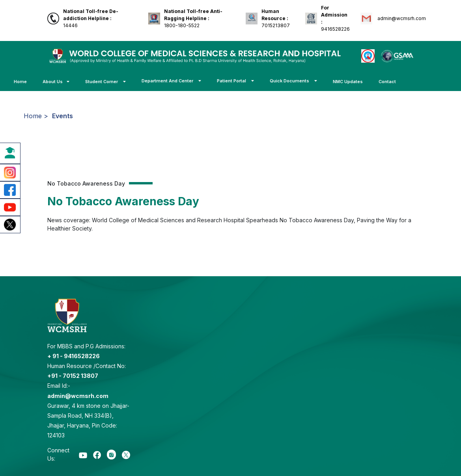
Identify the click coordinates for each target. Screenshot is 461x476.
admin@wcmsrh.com (401, 18)
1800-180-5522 (193, 18)
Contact (387, 82)
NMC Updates (348, 82)
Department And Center (171, 81)
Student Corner (105, 82)
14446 (91, 18)
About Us (56, 82)
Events (63, 116)
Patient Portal (235, 81)
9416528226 (335, 18)
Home (20, 82)
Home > (36, 116)
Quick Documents (293, 81)
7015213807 (276, 18)
